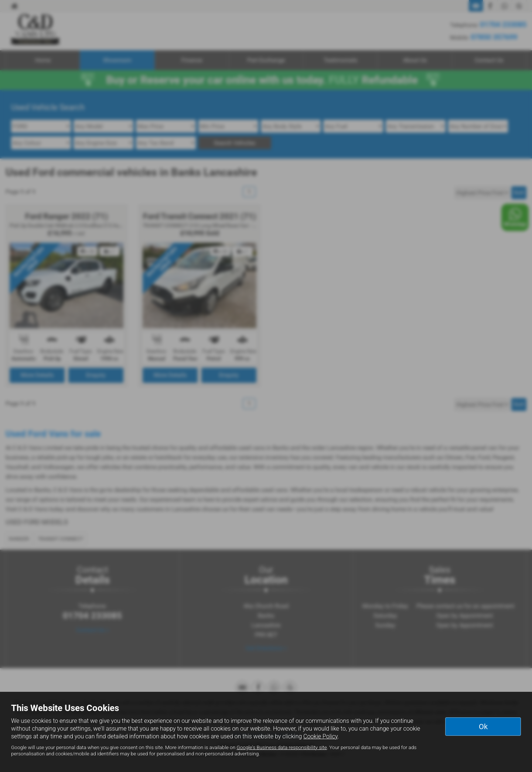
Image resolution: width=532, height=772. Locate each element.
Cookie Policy (320, 736)
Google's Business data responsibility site (282, 747)
